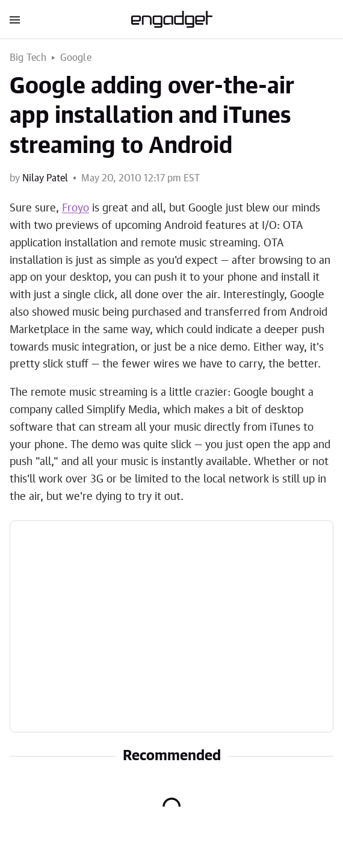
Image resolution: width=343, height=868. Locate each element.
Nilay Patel (45, 178)
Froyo (76, 208)
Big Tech (28, 58)
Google (76, 58)
